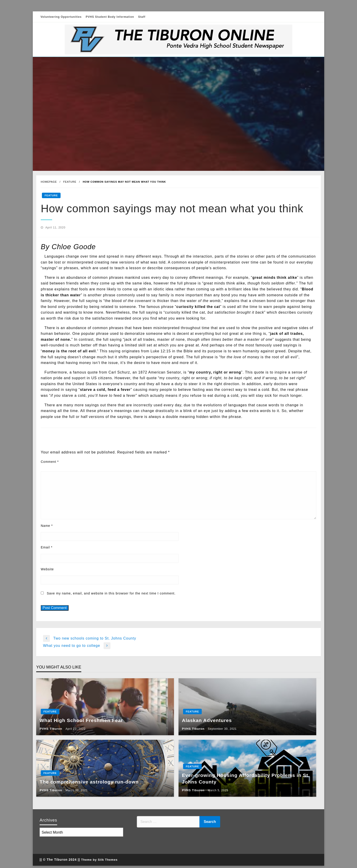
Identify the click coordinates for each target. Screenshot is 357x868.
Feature (70, 182)
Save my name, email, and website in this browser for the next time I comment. (111, 593)
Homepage (49, 182)
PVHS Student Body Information (110, 17)
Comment (50, 462)
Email (47, 547)
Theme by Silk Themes (99, 860)
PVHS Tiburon (51, 729)
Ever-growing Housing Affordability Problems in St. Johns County (246, 778)
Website (47, 569)
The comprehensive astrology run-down (89, 782)
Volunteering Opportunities (61, 17)
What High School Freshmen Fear (81, 720)
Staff (142, 17)
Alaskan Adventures (207, 720)
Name (47, 526)
